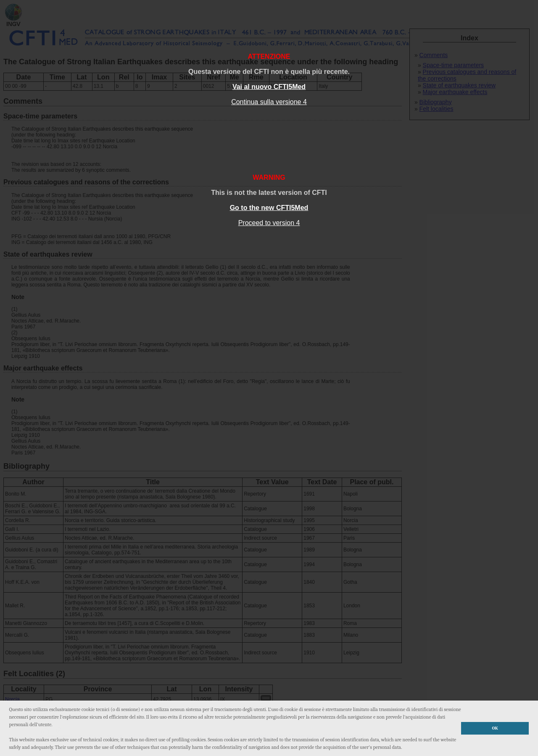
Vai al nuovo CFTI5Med (269, 87)
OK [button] (495, 728)
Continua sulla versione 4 (269, 102)
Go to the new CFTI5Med (269, 208)
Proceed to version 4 (269, 223)
